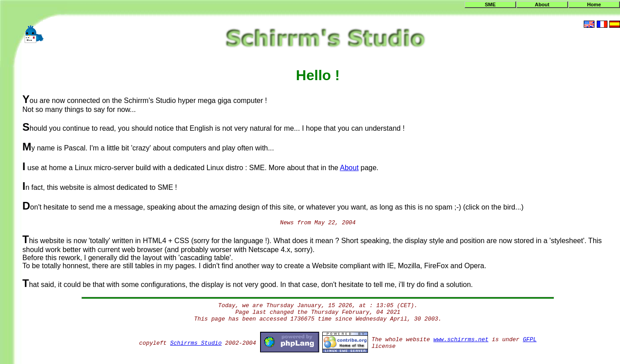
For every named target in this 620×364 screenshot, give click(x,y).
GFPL (530, 340)
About (542, 4)
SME (490, 4)
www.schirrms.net (461, 340)
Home (594, 4)
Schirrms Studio (196, 343)
